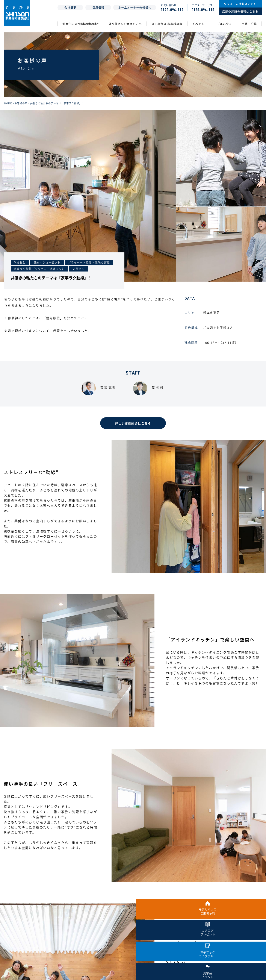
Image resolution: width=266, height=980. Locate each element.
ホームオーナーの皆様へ (135, 7)
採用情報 (98, 7)
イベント (198, 24)
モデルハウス (223, 24)
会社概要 (70, 7)
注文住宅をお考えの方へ (125, 24)
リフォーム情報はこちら (240, 4)
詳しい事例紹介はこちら (133, 430)
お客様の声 (21, 110)
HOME (8, 110)
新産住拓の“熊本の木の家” (81, 24)
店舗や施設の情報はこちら (240, 11)
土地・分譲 (249, 24)
